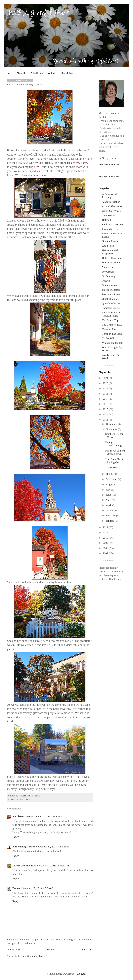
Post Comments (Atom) (34, 956)
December (112, 424)
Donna (16, 888)
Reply (16, 837)
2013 (106, 420)
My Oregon (108, 272)
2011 (106, 532)
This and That (109, 329)
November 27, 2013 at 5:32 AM (52, 847)
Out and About (23, 800)
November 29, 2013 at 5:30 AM (37, 888)
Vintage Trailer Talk (113, 343)
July (109, 490)
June (109, 495)
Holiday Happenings (113, 258)
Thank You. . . (113, 467)
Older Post (86, 950)
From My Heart (110, 229)
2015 (106, 409)
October (111, 474)
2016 (106, 404)
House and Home (111, 263)
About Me (21, 73)
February (111, 515)
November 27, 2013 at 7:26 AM (52, 866)
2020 (106, 383)
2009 (106, 543)
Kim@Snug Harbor (24, 847)
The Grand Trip (110, 320)
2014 (106, 414)
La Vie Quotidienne (23, 866)
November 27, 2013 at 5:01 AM (48, 816)
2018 (106, 394)
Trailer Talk (108, 338)
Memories (107, 267)
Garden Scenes (110, 241)
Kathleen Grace (21, 816)
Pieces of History (111, 290)
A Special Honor (111, 202)
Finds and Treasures (113, 224)
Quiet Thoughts (110, 299)
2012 (106, 527)
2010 (106, 538)
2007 (106, 553)
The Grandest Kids (112, 325)
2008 (106, 548)
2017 (106, 399)
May (109, 500)
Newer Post (14, 950)
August (110, 484)
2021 (106, 378)
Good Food (108, 246)
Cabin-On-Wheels (112, 211)
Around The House (112, 206)
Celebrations (109, 215)
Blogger (81, 974)
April (109, 505)
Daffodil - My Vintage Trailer (44, 73)
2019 (106, 388)
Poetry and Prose (111, 294)
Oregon (106, 281)
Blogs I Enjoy (68, 73)
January (110, 521)
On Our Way (109, 276)
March (110, 510)
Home (9, 73)
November (112, 429)
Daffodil (106, 220)
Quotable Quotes (111, 303)
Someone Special (111, 308)
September (112, 479)
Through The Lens (112, 334)
